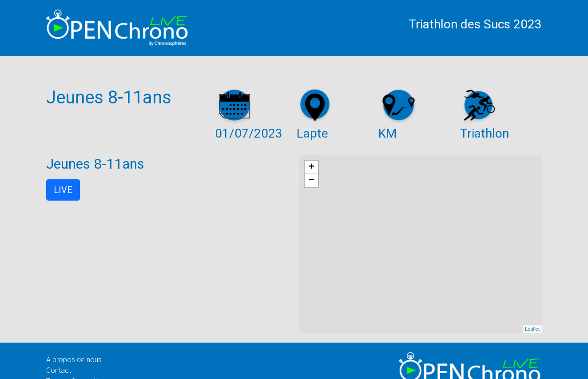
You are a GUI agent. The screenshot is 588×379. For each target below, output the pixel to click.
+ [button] (312, 167)
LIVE (63, 190)
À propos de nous (74, 360)
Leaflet (532, 329)
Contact (59, 370)
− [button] (312, 181)
